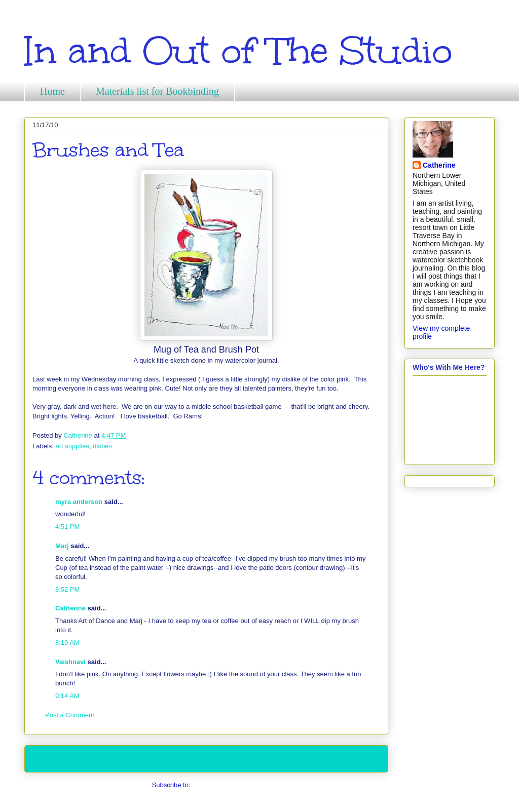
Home (52, 91)
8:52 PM (67, 589)
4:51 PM (67, 527)
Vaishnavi (70, 662)
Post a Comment (70, 715)
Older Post (361, 759)
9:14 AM (67, 696)
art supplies (72, 446)
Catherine (70, 608)
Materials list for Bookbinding (157, 91)
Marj (62, 546)
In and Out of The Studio (238, 51)
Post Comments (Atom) (226, 785)
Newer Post (53, 759)
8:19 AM (67, 643)
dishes (102, 446)
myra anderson (79, 502)
